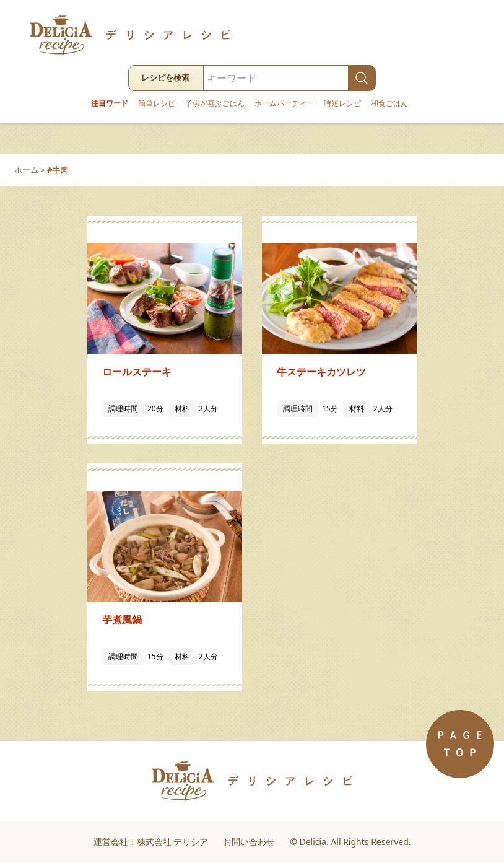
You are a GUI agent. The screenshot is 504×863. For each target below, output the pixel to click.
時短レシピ (342, 103)
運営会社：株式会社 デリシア (151, 842)
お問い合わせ (249, 842)
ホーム (26, 170)
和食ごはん (389, 103)
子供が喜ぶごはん (215, 103)
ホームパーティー (284, 103)
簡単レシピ (157, 103)
